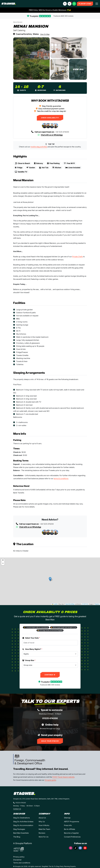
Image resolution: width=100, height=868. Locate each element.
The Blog (17, 837)
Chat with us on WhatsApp (50, 135)
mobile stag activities (39, 147)
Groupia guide (50, 780)
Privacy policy (19, 857)
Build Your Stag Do (50, 741)
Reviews (42, 833)
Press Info (68, 825)
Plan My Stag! (85, 4)
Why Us (42, 822)
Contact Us (17, 809)
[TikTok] (75, 848)
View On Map (45, 34)
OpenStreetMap (70, 604)
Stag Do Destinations (21, 818)
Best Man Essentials (21, 833)
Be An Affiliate (70, 829)
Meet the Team (44, 829)
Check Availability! (50, 118)
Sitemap (67, 818)
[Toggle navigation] (97, 4)
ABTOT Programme (72, 822)
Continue (50, 675)
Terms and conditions (22, 863)
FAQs (58, 729)
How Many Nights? (32, 649)
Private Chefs (77, 257)
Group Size (29, 660)
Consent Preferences (72, 837)
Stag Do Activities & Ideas (23, 822)
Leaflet (55, 604)
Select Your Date (31, 638)
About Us (42, 818)
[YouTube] (85, 848)
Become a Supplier (71, 833)
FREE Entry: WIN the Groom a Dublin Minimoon (50, 10)
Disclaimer (17, 860)
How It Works (44, 825)
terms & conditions (61, 479)
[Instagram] (71, 848)
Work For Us (43, 837)
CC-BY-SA (85, 604)
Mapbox (97, 604)
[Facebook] (80, 848)
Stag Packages (19, 829)
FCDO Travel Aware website (63, 777)
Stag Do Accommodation (23, 825)
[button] (70, 4)
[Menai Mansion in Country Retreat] (31, 59)
